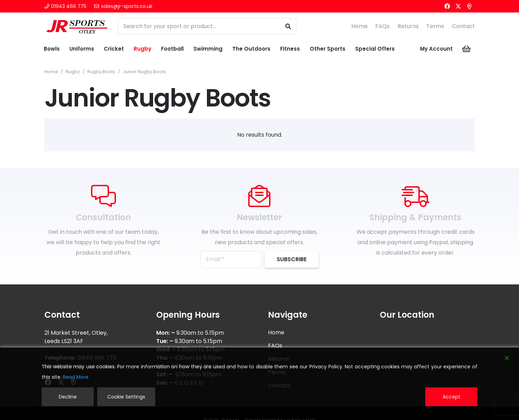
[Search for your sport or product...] (207, 26)
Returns (408, 26)
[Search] (288, 26)
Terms (435, 26)
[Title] (469, 6)
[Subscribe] (292, 259)
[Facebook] (447, 6)
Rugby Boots (101, 72)
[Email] (231, 259)
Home (359, 26)
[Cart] (466, 49)
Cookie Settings (126, 397)
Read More (76, 377)
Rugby (73, 72)
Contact (463, 26)
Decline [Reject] (68, 397)
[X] (458, 6)
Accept (451, 397)
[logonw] (77, 26)
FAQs (382, 26)
